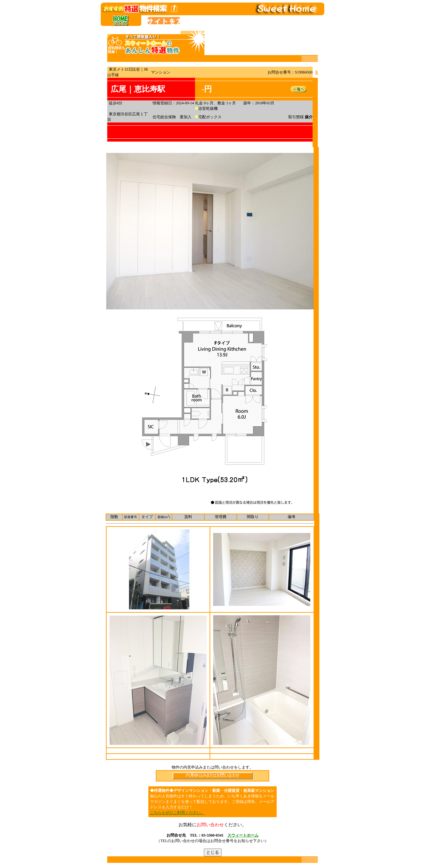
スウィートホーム (243, 835)
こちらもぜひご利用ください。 (177, 813)
